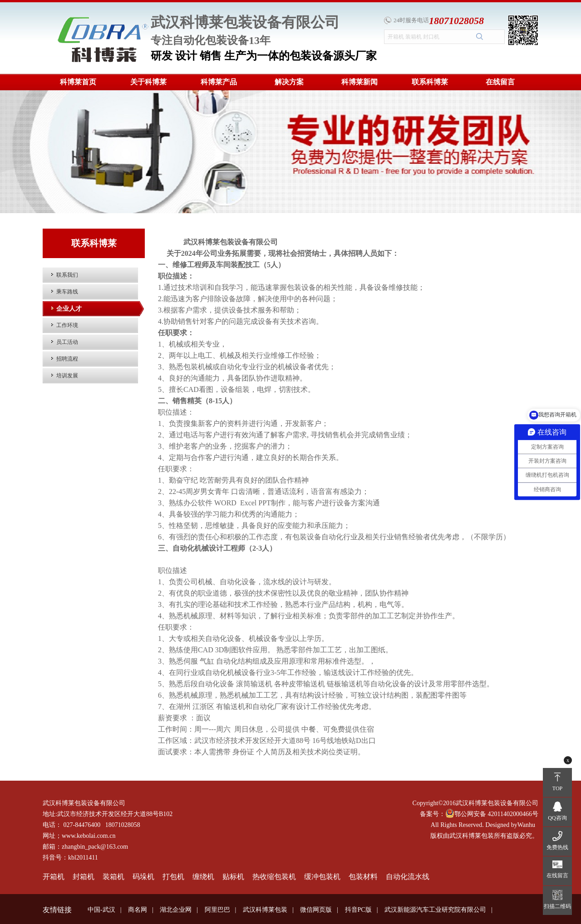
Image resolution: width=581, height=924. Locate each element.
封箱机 (84, 877)
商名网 (138, 910)
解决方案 (289, 82)
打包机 (173, 877)
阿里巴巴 (217, 910)
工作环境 (67, 325)
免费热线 (557, 847)
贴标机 (233, 877)
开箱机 (54, 877)
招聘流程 (67, 359)
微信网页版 (316, 910)
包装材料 (363, 877)
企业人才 (69, 309)
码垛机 (143, 877)
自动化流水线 (408, 877)
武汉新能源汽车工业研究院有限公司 (435, 910)
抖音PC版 (358, 910)
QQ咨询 (557, 818)
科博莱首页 (78, 82)
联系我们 (67, 275)
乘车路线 (67, 292)
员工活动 (67, 342)
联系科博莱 (430, 82)
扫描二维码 (557, 906)
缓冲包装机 (322, 877)
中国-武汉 (101, 910)
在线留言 (500, 82)
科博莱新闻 (359, 82)
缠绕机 (203, 877)
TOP (557, 788)
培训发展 (67, 376)
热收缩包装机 (274, 877)
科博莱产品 (219, 82)
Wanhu (526, 825)
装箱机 (113, 877)
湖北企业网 (176, 910)
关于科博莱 (148, 82)
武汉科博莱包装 (265, 910)
